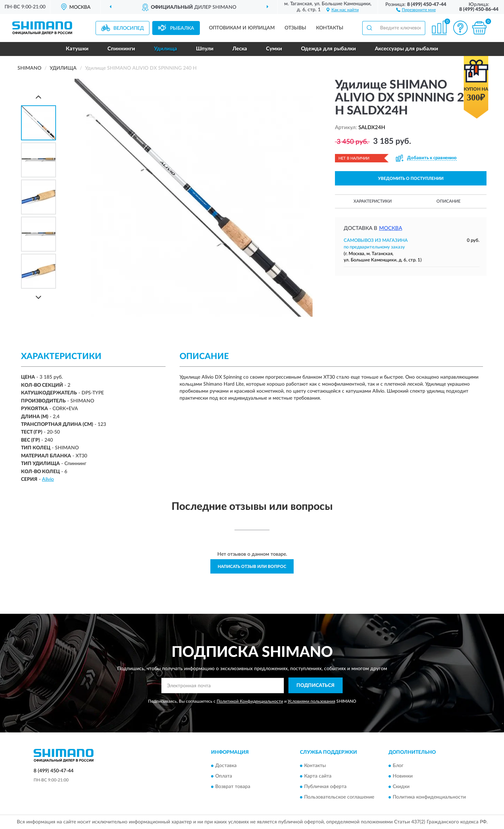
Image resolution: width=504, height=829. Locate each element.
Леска (240, 49)
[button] (416, 9)
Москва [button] (391, 228)
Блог (398, 766)
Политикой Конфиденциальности (250, 701)
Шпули (205, 49)
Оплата (224, 777)
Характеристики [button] (373, 201)
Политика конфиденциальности (429, 798)
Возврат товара (233, 787)
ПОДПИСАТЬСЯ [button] (316, 686)
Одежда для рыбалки (328, 49)
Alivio (48, 479)
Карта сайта (318, 777)
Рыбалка (182, 28)
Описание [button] (449, 201)
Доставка (226, 766)
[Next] (38, 297)
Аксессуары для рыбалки (407, 49)
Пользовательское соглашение (339, 798)
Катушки (77, 49)
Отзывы (295, 28)
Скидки (401, 787)
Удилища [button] (166, 49)
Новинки (403, 777)
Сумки (274, 49)
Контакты (330, 28)
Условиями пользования (311, 701)
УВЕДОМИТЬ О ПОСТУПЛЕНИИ (411, 178)
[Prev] (38, 97)
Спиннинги (121, 49)
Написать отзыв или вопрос (252, 567)
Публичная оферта (325, 787)
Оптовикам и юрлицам (242, 28)
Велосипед (129, 28)
